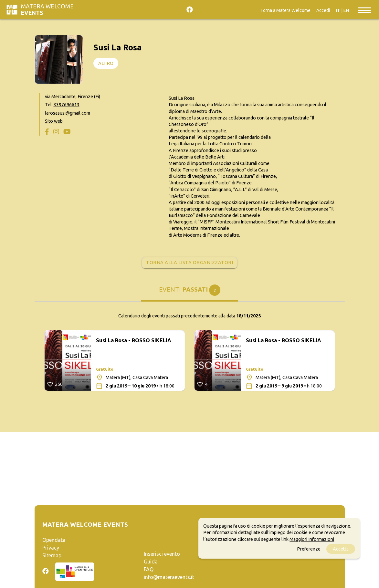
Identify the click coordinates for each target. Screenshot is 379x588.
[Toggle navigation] (364, 10)
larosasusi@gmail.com (68, 113)
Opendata (54, 540)
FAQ (149, 569)
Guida (151, 562)
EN (346, 10)
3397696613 (67, 105)
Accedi (323, 10)
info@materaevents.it (169, 577)
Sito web (54, 121)
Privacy (51, 548)
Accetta (341, 549)
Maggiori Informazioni (312, 539)
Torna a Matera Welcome (285, 10)
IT (338, 10)
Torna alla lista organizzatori (190, 263)
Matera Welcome (47, 10)
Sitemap (52, 555)
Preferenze (309, 549)
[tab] (190, 293)
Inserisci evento (162, 554)
